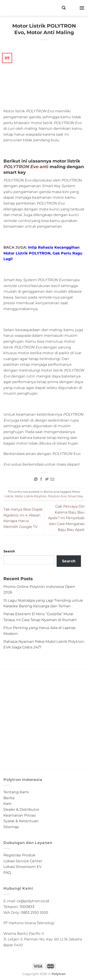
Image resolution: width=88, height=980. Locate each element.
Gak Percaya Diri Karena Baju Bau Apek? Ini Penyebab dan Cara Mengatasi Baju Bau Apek (66, 518)
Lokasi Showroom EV (23, 867)
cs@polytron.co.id (33, 901)
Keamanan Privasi (20, 815)
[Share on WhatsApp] (36, 479)
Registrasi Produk (19, 855)
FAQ (7, 873)
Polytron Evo (57, 496)
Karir (8, 804)
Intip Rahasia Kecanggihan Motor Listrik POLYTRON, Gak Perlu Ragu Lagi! (43, 253)
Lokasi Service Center (23, 861)
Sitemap (11, 827)
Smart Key (75, 496)
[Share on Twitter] (47, 479)
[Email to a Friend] (52, 479)
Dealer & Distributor (21, 809)
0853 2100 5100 (34, 913)
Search (9, 551)
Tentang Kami (16, 792)
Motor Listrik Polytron (31, 496)
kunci (54, 209)
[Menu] (82, 8)
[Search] (64, 8)
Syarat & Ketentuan (21, 821)
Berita (48, 492)
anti (26, 167)
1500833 (27, 907)
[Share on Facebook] (41, 479)
